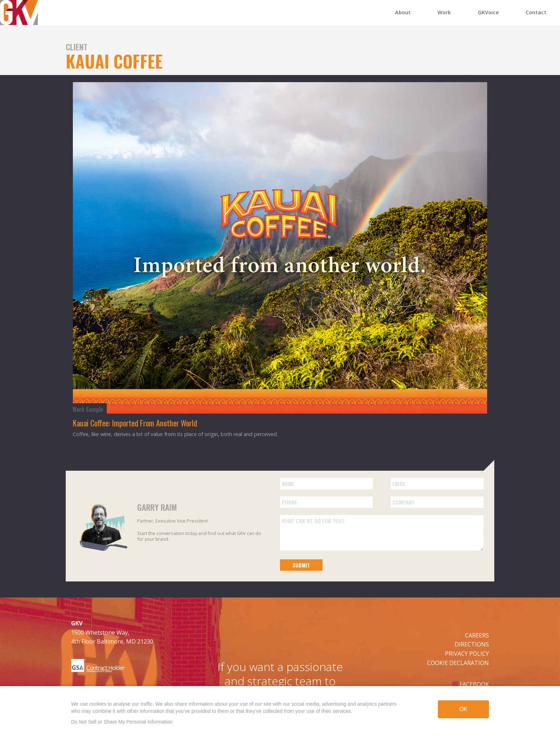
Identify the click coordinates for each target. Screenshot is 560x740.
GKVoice (488, 12)
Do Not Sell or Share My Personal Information (122, 722)
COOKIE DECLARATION (458, 663)
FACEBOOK (474, 684)
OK (463, 710)
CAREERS (477, 635)
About (403, 12)
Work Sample (88, 409)
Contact (536, 12)
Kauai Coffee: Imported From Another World (135, 423)
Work (444, 12)
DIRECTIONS (472, 644)
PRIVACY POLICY (467, 654)
